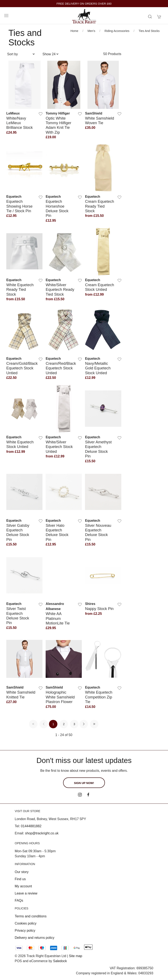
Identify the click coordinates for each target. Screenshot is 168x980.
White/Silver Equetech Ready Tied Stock (60, 290)
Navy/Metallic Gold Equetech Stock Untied (98, 368)
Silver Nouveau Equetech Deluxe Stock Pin (98, 532)
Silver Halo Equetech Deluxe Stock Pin (57, 532)
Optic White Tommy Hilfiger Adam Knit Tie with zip (58, 125)
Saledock (60, 961)
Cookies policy (26, 923)
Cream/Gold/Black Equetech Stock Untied (22, 368)
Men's (91, 31)
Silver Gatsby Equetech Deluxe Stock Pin (18, 532)
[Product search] (150, 17)
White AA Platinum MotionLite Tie (58, 618)
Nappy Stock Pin (99, 609)
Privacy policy (25, 931)
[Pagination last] (94, 724)
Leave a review (26, 893)
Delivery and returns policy (35, 938)
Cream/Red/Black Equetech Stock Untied (61, 368)
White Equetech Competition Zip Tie (99, 697)
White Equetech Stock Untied (20, 444)
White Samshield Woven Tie (99, 121)
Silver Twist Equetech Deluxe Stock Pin (18, 616)
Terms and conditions (31, 916)
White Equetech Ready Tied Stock (20, 290)
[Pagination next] (84, 724)
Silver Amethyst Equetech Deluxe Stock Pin (98, 449)
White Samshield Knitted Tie (21, 695)
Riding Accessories (117, 31)
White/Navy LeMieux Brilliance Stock (20, 123)
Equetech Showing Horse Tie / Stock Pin (19, 206)
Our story (22, 872)
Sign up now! (84, 783)
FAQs (19, 900)
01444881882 (31, 826)
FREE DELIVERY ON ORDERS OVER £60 (84, 4)
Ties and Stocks (149, 31)
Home (74, 31)
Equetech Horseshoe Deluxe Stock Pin (57, 208)
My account (23, 886)
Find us (20, 879)
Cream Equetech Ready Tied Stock (99, 206)
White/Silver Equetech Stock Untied (59, 447)
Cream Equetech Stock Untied (99, 287)
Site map (76, 956)
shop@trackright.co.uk (42, 833)
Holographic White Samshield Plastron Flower (60, 697)
